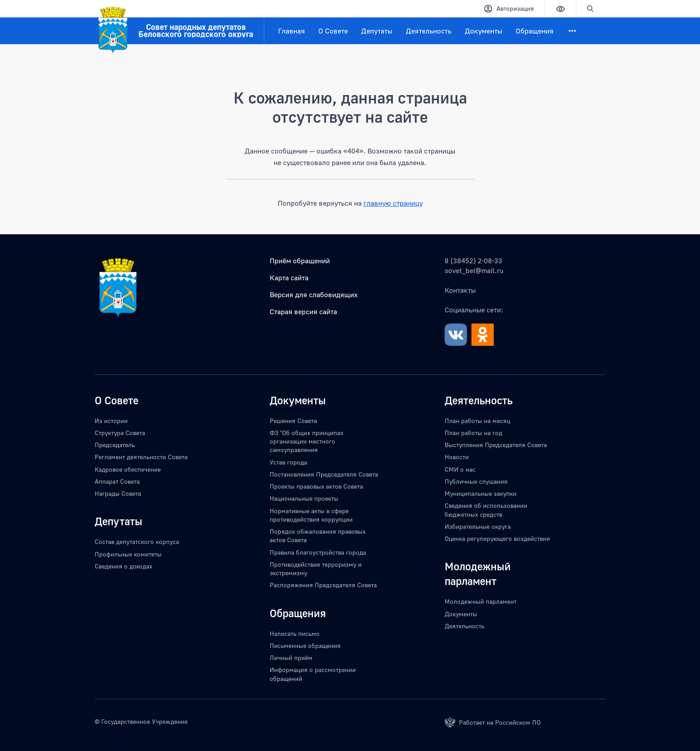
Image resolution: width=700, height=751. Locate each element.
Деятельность (429, 31)
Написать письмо (295, 633)
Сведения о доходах (123, 566)
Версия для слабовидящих (314, 295)
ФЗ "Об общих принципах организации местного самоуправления (306, 441)
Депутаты (377, 31)
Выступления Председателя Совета (496, 445)
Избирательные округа (478, 526)
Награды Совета (118, 493)
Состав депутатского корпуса (137, 541)
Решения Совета (293, 421)
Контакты (460, 290)
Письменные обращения (305, 645)
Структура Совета (120, 433)
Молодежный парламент (481, 601)
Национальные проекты (304, 498)
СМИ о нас (460, 469)
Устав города (288, 462)
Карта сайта (289, 278)
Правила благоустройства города (318, 552)
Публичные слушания (476, 481)
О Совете (333, 31)
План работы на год (473, 433)
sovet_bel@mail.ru (474, 270)
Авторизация (509, 9)
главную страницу (393, 203)
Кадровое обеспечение (128, 469)
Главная (292, 31)
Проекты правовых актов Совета (316, 486)
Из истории (111, 421)
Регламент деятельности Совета (141, 457)
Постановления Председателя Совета (324, 474)
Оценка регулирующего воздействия (497, 538)
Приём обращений (300, 261)
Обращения (535, 31)
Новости (457, 457)
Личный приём (291, 658)
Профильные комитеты (128, 554)
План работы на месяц (477, 421)
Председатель (115, 445)
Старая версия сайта (303, 311)
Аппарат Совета (117, 481)
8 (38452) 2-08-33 (473, 261)
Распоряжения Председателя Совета (323, 585)
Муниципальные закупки (481, 493)
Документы (483, 31)
